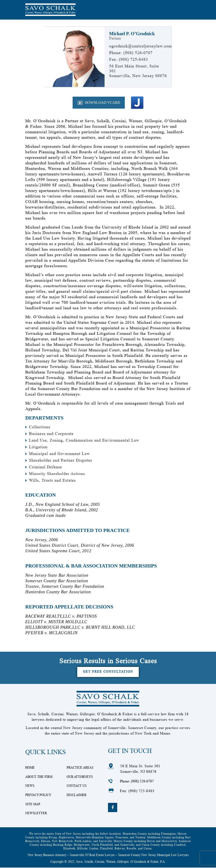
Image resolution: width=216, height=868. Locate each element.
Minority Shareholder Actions (57, 474)
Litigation (38, 447)
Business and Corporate (51, 434)
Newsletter (36, 813)
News (30, 786)
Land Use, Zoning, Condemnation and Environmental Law (84, 440)
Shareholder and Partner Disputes (61, 460)
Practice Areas (80, 767)
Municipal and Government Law (59, 454)
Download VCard (102, 103)
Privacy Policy (38, 795)
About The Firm (39, 777)
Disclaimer (77, 795)
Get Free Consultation (108, 672)
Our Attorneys (80, 777)
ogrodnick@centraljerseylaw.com (141, 46)
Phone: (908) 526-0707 (137, 781)
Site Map (33, 804)
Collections (40, 427)
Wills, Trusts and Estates (52, 480)
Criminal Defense (45, 467)
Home (30, 767)
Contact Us (77, 786)
